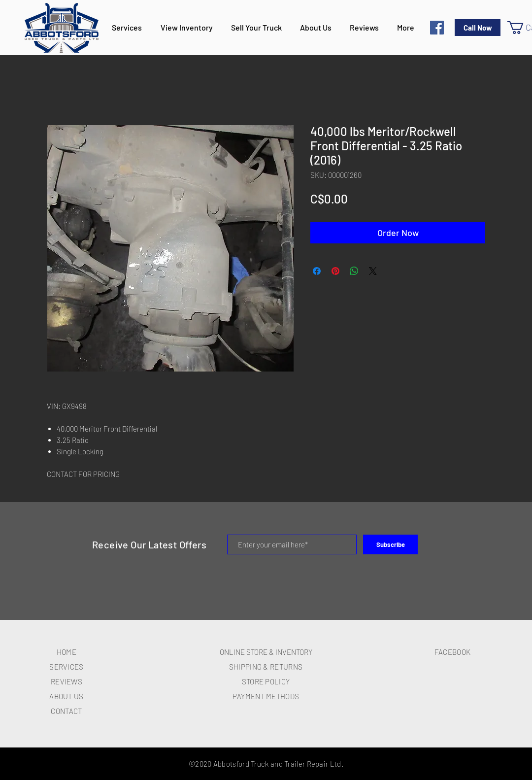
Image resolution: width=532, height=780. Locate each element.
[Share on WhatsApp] (354, 271)
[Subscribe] (390, 544)
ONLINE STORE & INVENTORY (266, 652)
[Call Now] (478, 28)
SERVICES (66, 667)
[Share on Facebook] (317, 271)
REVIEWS (66, 681)
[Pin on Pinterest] (335, 271)
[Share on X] (373, 271)
